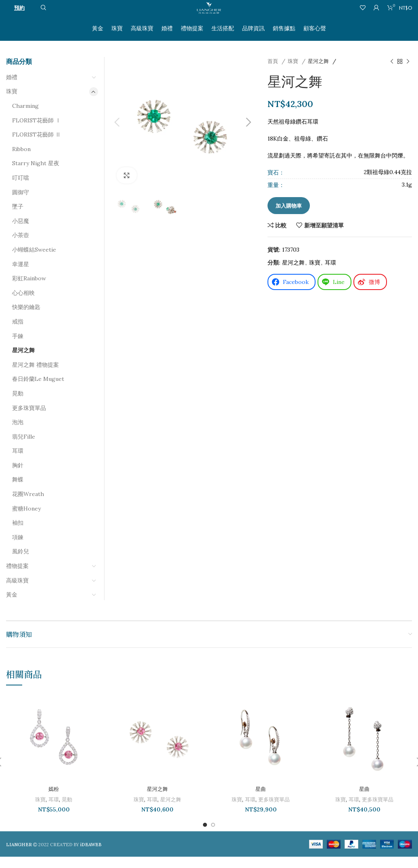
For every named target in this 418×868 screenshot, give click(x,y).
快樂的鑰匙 (26, 319)
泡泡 (18, 434)
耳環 (330, 274)
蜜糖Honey (26, 520)
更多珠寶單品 (29, 419)
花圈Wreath (28, 506)
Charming (25, 118)
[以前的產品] (392, 73)
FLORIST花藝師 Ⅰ (37, 132)
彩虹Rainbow (29, 290)
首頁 (274, 73)
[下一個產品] (408, 73)
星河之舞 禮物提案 (36, 376)
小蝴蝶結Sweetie (34, 261)
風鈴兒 (21, 563)
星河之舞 (319, 73)
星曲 (261, 801)
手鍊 (18, 347)
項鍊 (18, 549)
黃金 (12, 606)
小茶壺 (21, 247)
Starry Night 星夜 (36, 175)
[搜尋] (42, 18)
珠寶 (294, 73)
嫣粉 (54, 801)
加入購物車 (289, 217)
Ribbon (21, 160)
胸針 (18, 477)
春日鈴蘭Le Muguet (38, 391)
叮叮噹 (21, 189)
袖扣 (18, 534)
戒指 (18, 333)
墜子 (18, 218)
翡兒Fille (24, 448)
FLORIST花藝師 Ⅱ (37, 146)
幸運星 (21, 275)
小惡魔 (21, 232)
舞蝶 (18, 491)
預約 (19, 18)
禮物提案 (17, 578)
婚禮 (12, 88)
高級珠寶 (17, 592)
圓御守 (21, 204)
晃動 (18, 405)
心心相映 (23, 304)
